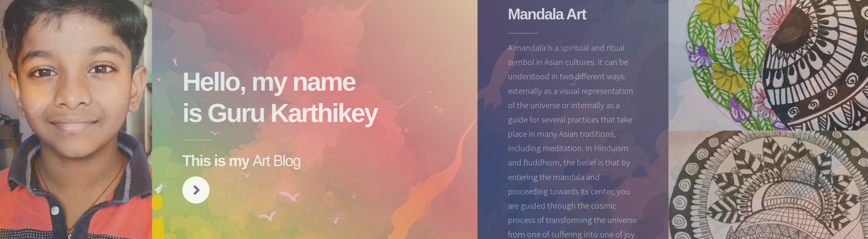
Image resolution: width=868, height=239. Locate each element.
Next (198, 190)
